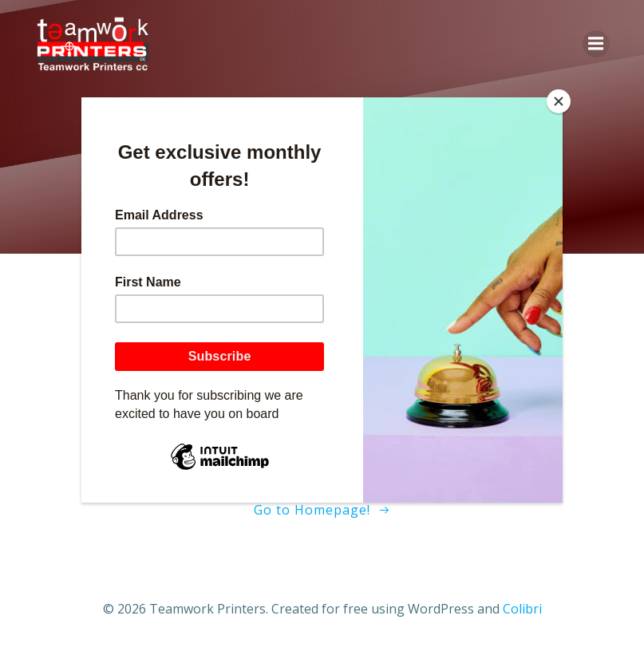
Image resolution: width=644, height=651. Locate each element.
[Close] (559, 101)
